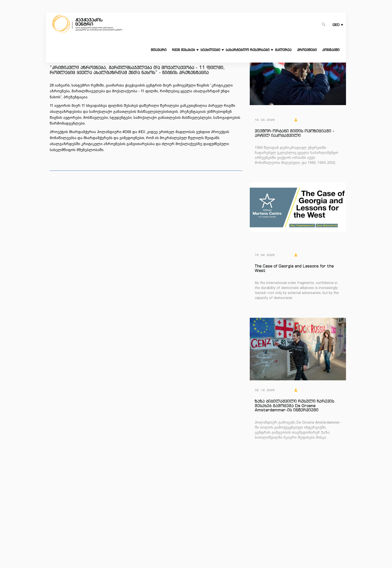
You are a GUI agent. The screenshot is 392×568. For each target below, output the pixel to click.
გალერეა (283, 50)
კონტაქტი (331, 50)
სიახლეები (210, 50)
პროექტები (307, 50)
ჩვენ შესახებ (183, 50)
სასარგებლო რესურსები (248, 50)
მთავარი (159, 50)
